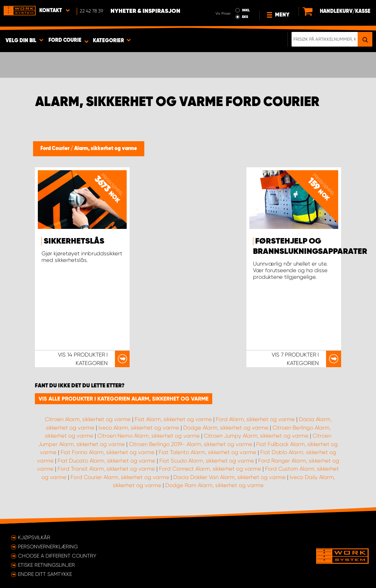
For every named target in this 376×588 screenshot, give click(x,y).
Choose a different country (57, 556)
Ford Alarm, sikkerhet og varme (255, 419)
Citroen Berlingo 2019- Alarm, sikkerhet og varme (191, 444)
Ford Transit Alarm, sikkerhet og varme (106, 469)
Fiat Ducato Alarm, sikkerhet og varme (106, 461)
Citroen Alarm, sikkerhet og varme (88, 419)
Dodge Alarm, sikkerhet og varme (226, 428)
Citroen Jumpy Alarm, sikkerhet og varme (256, 436)
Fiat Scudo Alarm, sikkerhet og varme (207, 461)
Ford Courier (55, 149)
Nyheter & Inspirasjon (145, 11)
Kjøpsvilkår (34, 537)
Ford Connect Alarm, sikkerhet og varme (210, 469)
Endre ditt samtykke (45, 574)
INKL (246, 10)
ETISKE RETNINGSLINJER (46, 565)
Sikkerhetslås (74, 241)
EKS (245, 17)
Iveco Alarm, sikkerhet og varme (139, 428)
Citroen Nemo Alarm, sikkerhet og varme (149, 436)
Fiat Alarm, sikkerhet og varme (173, 419)
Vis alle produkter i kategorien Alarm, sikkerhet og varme (124, 399)
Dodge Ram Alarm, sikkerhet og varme (214, 485)
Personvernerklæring (48, 547)
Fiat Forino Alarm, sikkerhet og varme (108, 452)
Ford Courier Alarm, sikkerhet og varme (120, 477)
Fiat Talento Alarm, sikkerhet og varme (207, 452)
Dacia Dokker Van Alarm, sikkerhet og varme (229, 477)
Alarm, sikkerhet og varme (106, 149)
